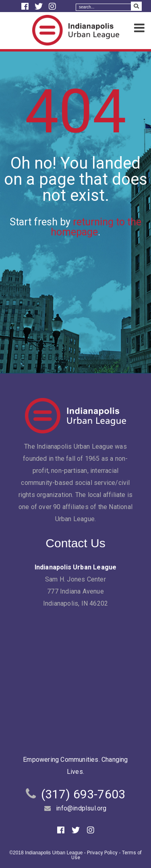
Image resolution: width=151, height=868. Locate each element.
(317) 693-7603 (83, 794)
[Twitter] (40, 6)
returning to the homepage (96, 227)
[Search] (103, 7)
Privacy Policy (102, 853)
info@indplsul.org (81, 808)
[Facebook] (26, 6)
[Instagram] (52, 6)
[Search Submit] (136, 6)
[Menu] (139, 28)
